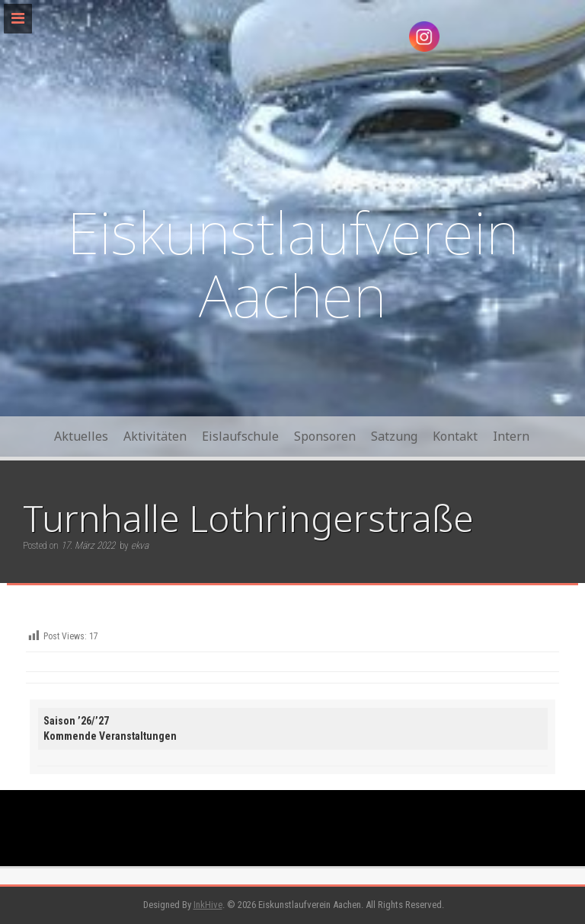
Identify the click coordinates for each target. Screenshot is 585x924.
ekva (140, 545)
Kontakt (455, 436)
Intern (511, 436)
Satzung (394, 436)
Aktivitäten (155, 436)
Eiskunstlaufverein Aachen (293, 264)
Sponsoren (325, 436)
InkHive (208, 905)
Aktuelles (81, 436)
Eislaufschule (240, 436)
